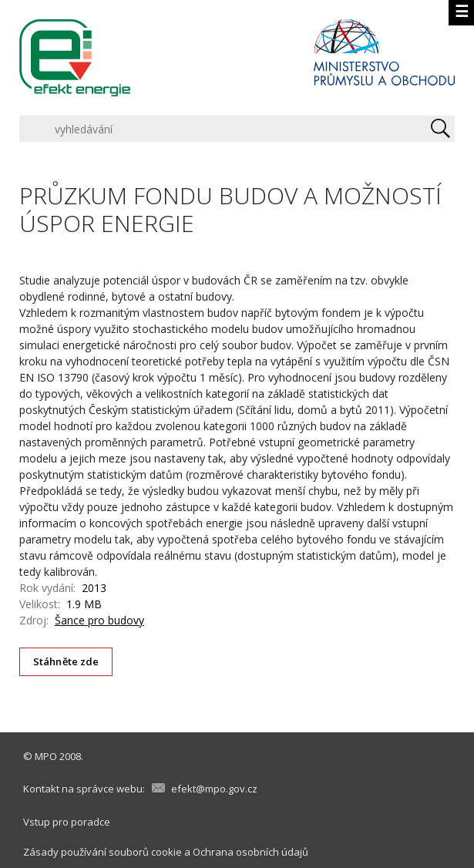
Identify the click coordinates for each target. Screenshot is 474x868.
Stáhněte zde (66, 661)
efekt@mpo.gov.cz (214, 789)
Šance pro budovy (99, 620)
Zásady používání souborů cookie (103, 852)
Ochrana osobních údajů (250, 852)
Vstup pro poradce (67, 822)
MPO (46, 756)
